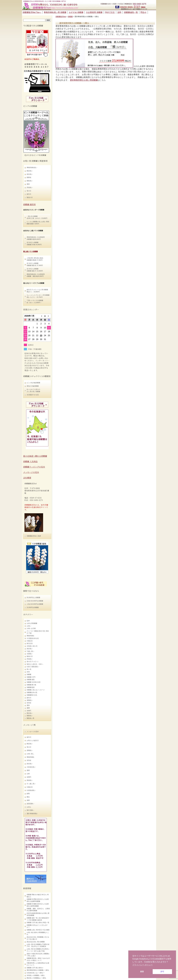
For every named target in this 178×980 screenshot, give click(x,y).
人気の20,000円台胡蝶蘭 (35, 604)
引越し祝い (30, 651)
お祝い (29, 626)
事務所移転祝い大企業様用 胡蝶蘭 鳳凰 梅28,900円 (36, 275)
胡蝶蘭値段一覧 (131, 12)
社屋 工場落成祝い (33, 667)
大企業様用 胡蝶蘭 (94, 12)
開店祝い (30, 171)
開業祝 (29, 177)
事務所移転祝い (32, 168)
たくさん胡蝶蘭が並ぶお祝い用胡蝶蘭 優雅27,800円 (38, 223)
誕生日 (29, 194)
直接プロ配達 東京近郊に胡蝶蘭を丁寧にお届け (38, 955)
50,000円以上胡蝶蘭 (33, 598)
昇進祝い (30, 188)
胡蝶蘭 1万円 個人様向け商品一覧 (38, 923)
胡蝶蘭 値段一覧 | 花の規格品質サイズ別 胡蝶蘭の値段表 (38, 919)
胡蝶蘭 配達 (31, 687)
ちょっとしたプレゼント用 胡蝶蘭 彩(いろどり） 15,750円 (38, 296)
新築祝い (30, 780)
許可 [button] (162, 972)
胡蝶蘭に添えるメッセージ (36, 690)
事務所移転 (30, 636)
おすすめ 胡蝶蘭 (76, 12)
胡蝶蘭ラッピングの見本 (34, 467)
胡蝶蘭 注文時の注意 (34, 682)
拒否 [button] (142, 972)
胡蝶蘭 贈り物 (31, 685)
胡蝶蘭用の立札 (32, 695)
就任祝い (30, 174)
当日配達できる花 (33, 395)
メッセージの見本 (31, 472)
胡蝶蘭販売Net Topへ (32, 12)
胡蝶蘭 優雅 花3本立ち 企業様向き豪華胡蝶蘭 (38, 910)
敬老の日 (30, 197)
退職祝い (30, 700)
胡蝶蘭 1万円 (31, 677)
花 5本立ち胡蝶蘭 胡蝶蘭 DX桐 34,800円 (34, 244)
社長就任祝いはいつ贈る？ (36, 973)
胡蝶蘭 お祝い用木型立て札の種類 (38, 930)
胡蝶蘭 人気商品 (30, 461)
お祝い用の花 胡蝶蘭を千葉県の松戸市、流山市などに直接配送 (38, 945)
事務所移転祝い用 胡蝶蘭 (55, 12)
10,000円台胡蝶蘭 (33, 607)
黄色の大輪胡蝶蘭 (33, 386)
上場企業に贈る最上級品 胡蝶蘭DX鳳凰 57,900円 (35, 259)
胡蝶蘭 (29, 674)
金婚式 (29, 711)
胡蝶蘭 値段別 (29, 204)
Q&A (28, 621)
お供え (29, 807)
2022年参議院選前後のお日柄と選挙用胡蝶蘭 (38, 914)
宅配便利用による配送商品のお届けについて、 (38, 964)
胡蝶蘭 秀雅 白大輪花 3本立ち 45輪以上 (38, 896)
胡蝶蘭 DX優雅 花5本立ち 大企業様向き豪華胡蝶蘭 (38, 905)
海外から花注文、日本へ (35, 664)
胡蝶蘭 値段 (31, 680)
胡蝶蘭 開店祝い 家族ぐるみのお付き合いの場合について (38, 959)
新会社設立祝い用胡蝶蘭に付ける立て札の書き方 (38, 938)
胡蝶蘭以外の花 (32, 692)
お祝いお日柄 (31, 628)
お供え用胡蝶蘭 (32, 623)
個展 (28, 800)
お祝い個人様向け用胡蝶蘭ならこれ (38, 934)
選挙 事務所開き (32, 814)
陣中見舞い (30, 810)
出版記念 (30, 641)
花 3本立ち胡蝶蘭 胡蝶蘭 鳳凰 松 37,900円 (35, 264)
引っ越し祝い (31, 784)
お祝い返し (30, 754)
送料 (119, 12)
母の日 (29, 191)
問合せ (143, 12)
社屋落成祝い (31, 790)
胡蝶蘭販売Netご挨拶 (34, 536)
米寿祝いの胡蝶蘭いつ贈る (36, 975)
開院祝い (30, 181)
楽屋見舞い (30, 804)
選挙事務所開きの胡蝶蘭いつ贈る (38, 970)
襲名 (28, 797)
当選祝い (30, 654)
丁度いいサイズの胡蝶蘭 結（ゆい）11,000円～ (35, 301)
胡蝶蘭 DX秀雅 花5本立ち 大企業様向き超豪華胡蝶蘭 (38, 900)
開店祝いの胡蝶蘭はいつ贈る (36, 978)
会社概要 (27, 478)
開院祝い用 (30, 718)
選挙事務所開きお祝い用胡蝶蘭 (84, 80)
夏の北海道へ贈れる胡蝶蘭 (35, 456)
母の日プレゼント (33, 662)
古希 (28, 774)
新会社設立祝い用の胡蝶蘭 (36, 942)
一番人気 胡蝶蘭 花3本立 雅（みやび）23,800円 (37, 217)
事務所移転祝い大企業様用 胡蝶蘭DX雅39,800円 (36, 238)
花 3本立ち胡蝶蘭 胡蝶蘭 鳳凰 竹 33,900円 (35, 270)
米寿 (28, 672)
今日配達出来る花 (33, 638)
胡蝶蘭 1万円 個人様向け (35, 968)
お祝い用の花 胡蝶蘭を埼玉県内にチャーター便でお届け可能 (38, 950)
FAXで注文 (110, 12)
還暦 (28, 708)
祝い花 (29, 669)
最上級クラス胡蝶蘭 (30, 251)
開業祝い (30, 716)
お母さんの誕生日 (33, 740)
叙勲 (28, 794)
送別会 (29, 703)
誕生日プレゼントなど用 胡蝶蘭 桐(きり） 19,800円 (37, 291)
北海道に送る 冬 (32, 646)
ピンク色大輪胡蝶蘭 (33, 383)
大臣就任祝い (31, 767)
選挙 (28, 184)
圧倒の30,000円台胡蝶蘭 (35, 601)
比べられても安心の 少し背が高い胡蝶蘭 (33, 390)
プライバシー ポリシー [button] (142, 965)
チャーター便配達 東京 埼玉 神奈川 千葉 (38, 632)
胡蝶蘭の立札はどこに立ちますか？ (37, 926)
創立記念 (30, 643)
